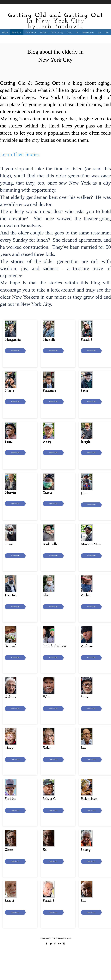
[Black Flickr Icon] (60, 944)
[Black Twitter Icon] (51, 944)
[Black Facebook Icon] (46, 944)
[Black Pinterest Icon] (55, 944)
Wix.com (68, 938)
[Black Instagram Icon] (64, 944)
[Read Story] (15, 351)
